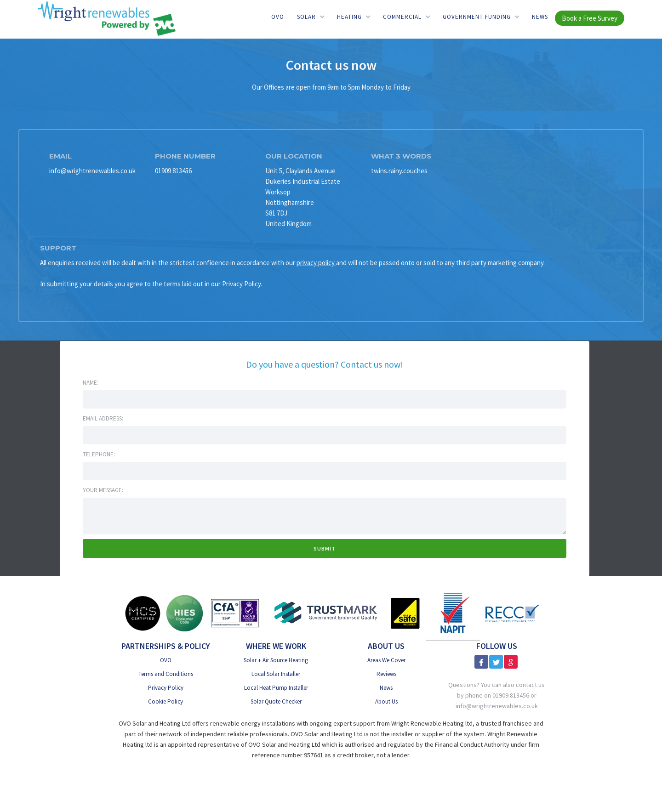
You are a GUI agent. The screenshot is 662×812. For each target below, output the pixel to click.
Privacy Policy (166, 688)
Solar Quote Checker (276, 701)
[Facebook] (481, 662)
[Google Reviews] (511, 662)
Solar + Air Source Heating (276, 660)
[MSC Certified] (143, 613)
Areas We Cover (386, 660)
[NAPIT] (453, 613)
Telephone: (99, 454)
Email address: (103, 418)
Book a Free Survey (590, 18)
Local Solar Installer (276, 674)
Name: (91, 383)
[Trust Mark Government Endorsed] (326, 613)
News (540, 17)
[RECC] (512, 613)
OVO (278, 17)
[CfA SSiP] (235, 613)
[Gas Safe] (405, 613)
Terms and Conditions (166, 674)
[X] (496, 662)
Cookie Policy (165, 701)
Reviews (386, 674)
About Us (386, 701)
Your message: (103, 490)
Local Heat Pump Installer (276, 688)
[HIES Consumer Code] (185, 613)
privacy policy (316, 263)
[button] (311, 17)
